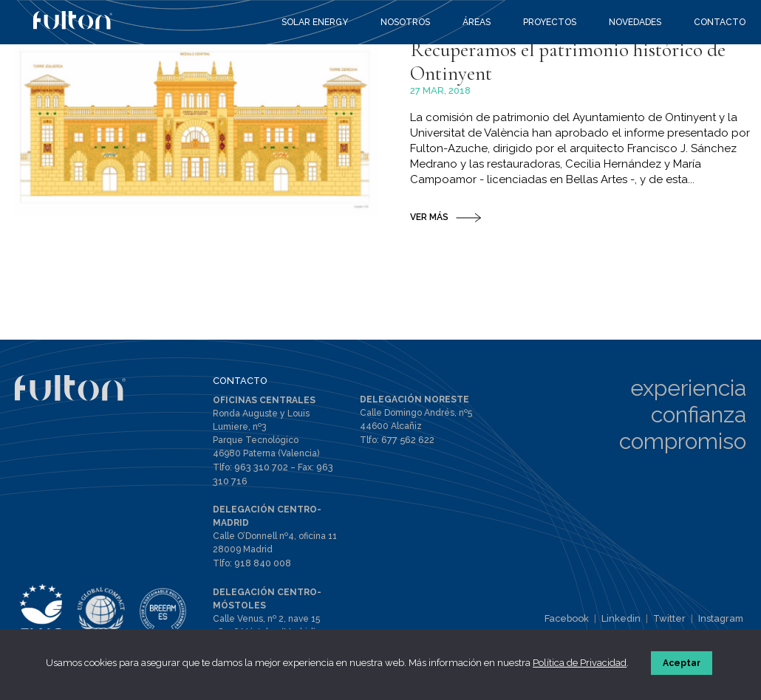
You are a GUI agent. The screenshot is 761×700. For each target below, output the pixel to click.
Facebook (576, 623)
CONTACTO (239, 385)
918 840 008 (262, 566)
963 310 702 (259, 471)
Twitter (673, 623)
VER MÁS (429, 292)
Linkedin (627, 623)
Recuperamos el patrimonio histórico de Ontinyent (580, 134)
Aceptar (683, 666)
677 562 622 (406, 445)
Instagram (722, 623)
